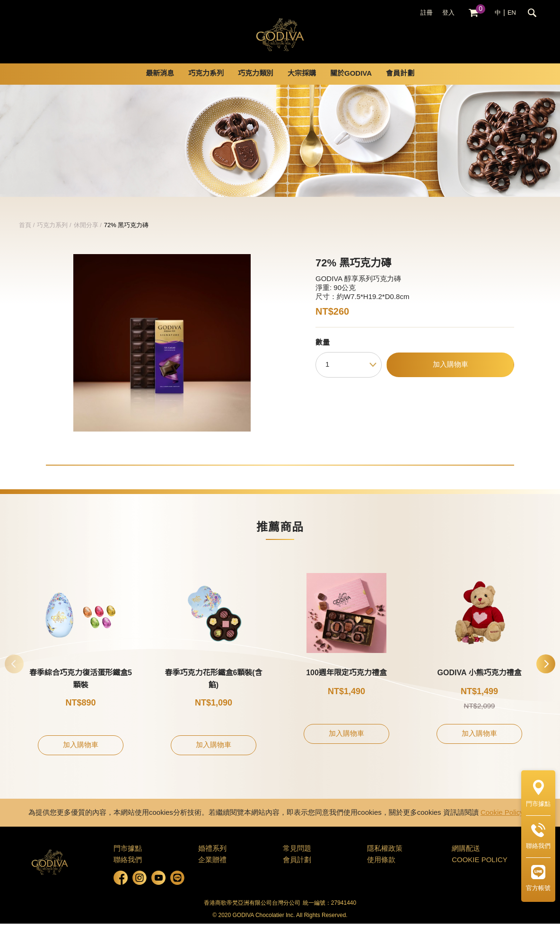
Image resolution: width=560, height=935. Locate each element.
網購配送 (466, 860)
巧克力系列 (206, 85)
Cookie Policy (502, 824)
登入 (448, 13)
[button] (546, 675)
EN (512, 13)
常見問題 (297, 860)
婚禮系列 (212, 860)
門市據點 (128, 860)
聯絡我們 (128, 872)
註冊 (427, 13)
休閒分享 (86, 237)
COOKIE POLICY (480, 872)
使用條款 (381, 872)
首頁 (25, 237)
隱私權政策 (385, 860)
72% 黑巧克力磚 (127, 237)
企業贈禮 (212, 872)
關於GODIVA (351, 85)
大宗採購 (302, 85)
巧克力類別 (256, 85)
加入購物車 (451, 376)
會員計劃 (400, 85)
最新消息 (160, 85)
